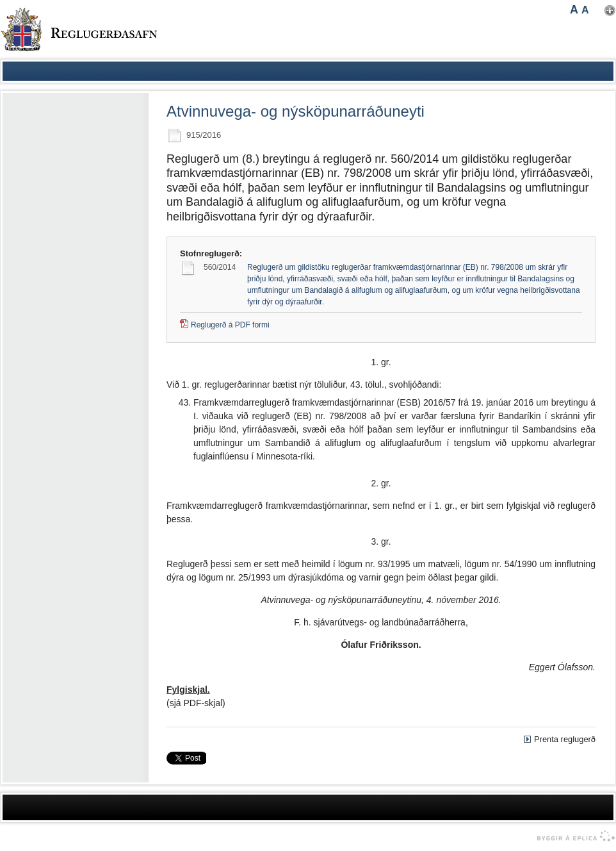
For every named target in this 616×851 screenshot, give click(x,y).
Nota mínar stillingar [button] (610, 11)
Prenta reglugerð (565, 739)
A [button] (574, 10)
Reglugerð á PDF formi (230, 325)
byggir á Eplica (573, 836)
